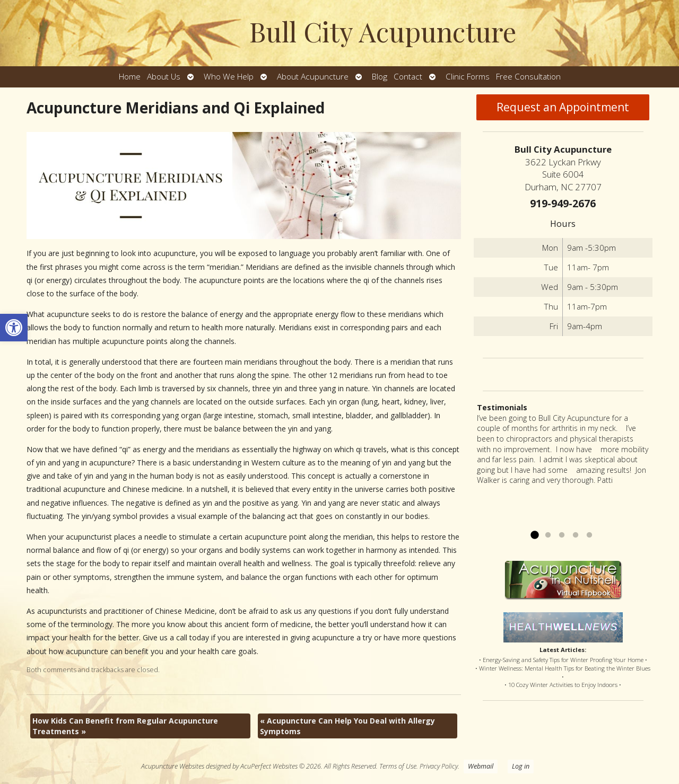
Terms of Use (398, 766)
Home (130, 77)
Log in (521, 766)
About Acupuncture (313, 77)
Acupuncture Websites (173, 766)
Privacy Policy (439, 766)
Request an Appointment (563, 107)
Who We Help (229, 77)
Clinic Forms (468, 77)
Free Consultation (528, 77)
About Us (164, 77)
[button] (14, 328)
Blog (380, 77)
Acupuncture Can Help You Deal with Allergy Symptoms (347, 726)
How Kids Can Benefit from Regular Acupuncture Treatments (125, 726)
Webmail (481, 766)
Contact (408, 77)
